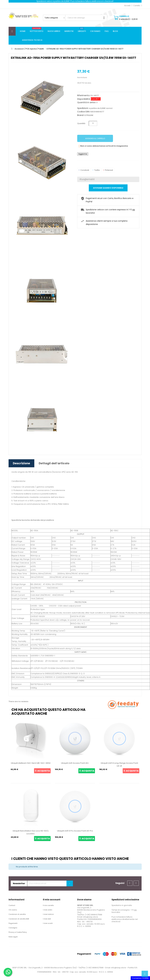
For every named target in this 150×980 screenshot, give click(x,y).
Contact (12, 905)
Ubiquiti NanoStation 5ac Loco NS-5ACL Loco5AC (31, 832)
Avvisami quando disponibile (108, 188)
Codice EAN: (84, 112)
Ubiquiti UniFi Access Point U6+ (75, 763)
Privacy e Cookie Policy (18, 932)
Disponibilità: (84, 99)
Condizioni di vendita (17, 914)
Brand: (81, 115)
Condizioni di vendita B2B (19, 919)
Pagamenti (13, 923)
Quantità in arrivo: (87, 102)
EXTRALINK (89, 115)
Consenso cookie (140, 978)
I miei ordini (48, 910)
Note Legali (13, 937)
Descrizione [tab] (21, 463)
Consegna (13, 928)
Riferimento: (84, 95)
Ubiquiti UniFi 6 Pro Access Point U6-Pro (75, 831)
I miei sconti (48, 923)
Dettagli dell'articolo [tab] (54, 463)
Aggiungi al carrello (95, 138)
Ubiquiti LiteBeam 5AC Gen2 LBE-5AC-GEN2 (31, 763)
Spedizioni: (83, 108)
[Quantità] (93, 123)
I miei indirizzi (48, 914)
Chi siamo (13, 910)
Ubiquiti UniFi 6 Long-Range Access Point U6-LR (119, 764)
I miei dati (47, 919)
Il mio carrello (48, 905)
